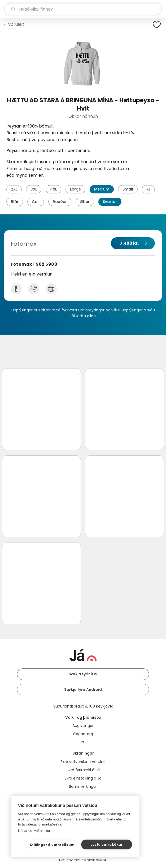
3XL (34, 189)
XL (148, 189)
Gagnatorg (83, 734)
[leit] (83, 9)
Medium (102, 189)
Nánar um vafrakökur (34, 831)
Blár (15, 202)
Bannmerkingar (83, 786)
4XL (53, 189)
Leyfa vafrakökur (106, 844)
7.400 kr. (129, 243)
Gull (36, 202)
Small (128, 189)
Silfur (85, 202)
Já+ (83, 742)
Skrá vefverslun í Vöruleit (83, 762)
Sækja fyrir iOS (83, 674)
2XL (14, 189)
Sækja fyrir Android (83, 689)
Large (75, 189)
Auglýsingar (83, 726)
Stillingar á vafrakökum (52, 845)
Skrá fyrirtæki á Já (83, 770)
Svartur (110, 202)
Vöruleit (16, 24)
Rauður (60, 202)
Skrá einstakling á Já (83, 778)
